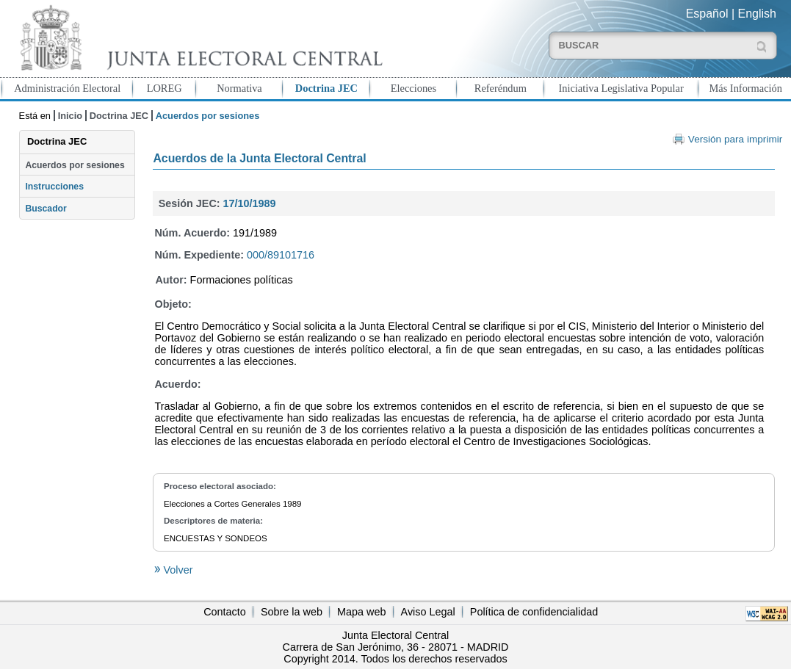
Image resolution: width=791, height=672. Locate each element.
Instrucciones (54, 187)
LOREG (165, 88)
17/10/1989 (250, 203)
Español (707, 14)
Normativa (239, 88)
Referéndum (501, 88)
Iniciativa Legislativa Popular (621, 88)
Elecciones (413, 88)
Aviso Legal (428, 612)
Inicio (70, 116)
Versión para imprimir (735, 139)
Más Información (745, 88)
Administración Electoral (67, 88)
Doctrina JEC (326, 88)
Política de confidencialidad (534, 612)
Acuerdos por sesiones (75, 165)
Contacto (225, 612)
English (757, 14)
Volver (176, 570)
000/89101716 (281, 255)
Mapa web (361, 612)
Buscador (46, 209)
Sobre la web (292, 612)
